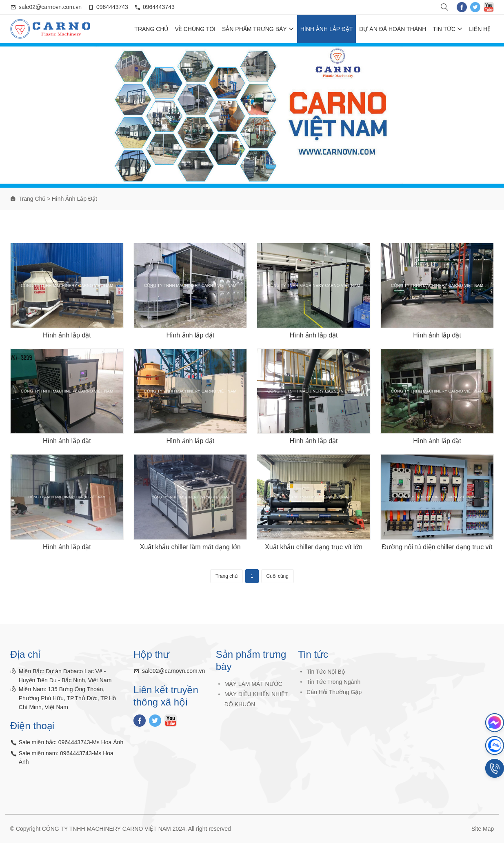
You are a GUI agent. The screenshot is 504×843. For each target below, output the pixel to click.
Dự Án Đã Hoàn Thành (393, 29)
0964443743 (112, 7)
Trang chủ (151, 29)
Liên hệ (480, 29)
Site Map (483, 829)
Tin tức (447, 29)
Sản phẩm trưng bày (258, 29)
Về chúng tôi (195, 29)
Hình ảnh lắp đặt (327, 29)
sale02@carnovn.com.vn (50, 7)
